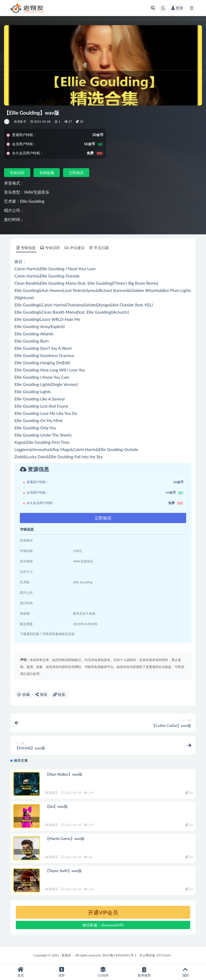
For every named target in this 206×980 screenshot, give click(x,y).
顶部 (185, 972)
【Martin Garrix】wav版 (65, 838)
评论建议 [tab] (75, 248)
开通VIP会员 (103, 912)
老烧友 (66, 955)
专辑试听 (17, 173)
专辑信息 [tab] (26, 248)
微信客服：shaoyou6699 (103, 925)
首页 (21, 972)
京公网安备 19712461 (155, 955)
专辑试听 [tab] (50, 248)
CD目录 (103, 972)
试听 (62, 972)
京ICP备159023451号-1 (119, 955)
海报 (41, 694)
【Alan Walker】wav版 (64, 774)
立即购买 (76, 173)
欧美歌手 (20, 121)
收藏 (23, 694)
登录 (177, 8)
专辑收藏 (47, 173)
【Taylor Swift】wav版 (64, 871)
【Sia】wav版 (56, 806)
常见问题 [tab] (99, 248)
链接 (59, 694)
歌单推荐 (144, 972)
